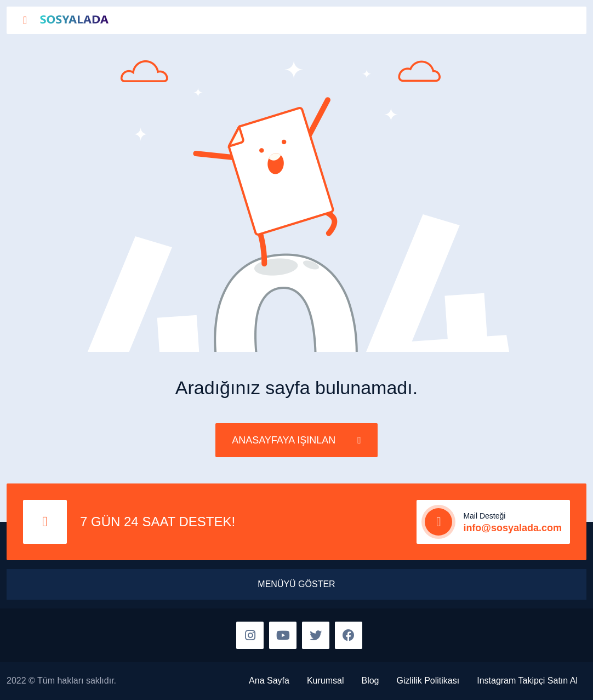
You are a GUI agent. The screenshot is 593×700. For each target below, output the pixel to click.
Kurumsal (326, 681)
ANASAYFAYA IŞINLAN (297, 440)
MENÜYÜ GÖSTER (296, 584)
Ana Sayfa (269, 681)
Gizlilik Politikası (428, 681)
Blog (370, 681)
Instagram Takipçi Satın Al (527, 681)
